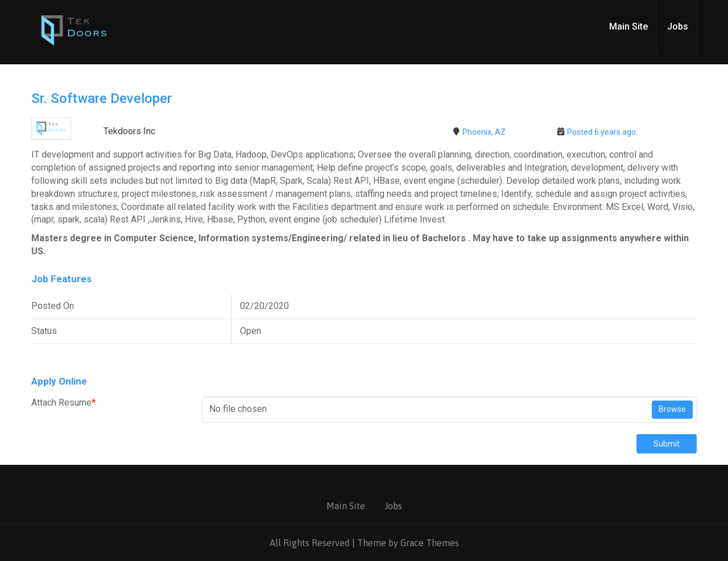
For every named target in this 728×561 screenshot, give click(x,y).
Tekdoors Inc (129, 131)
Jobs (678, 26)
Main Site (628, 26)
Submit (667, 444)
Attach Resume (63, 403)
